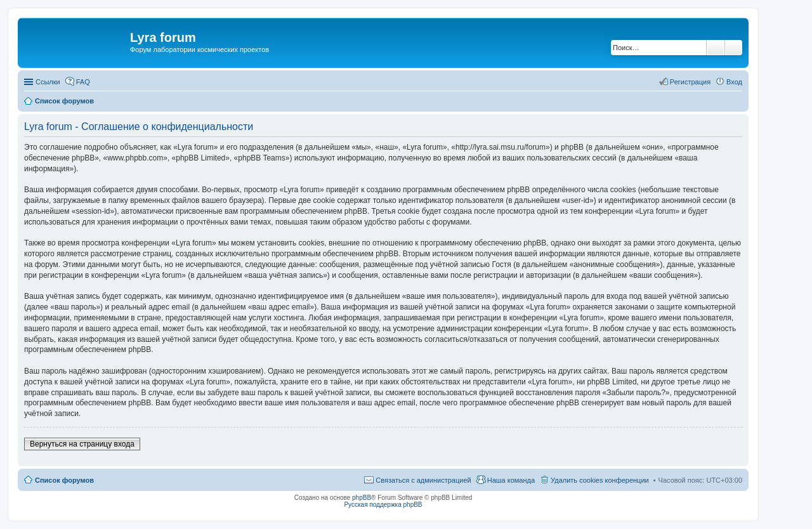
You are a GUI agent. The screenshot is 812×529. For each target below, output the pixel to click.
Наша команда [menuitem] (511, 480)
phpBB (362, 498)
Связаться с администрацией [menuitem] (423, 480)
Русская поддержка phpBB (383, 505)
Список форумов (64, 480)
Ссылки (48, 82)
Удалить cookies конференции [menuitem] (600, 480)
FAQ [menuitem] (83, 82)
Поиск (716, 48)
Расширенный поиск (734, 48)
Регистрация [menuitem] (690, 82)
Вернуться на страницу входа (82, 444)
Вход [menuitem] (734, 82)
